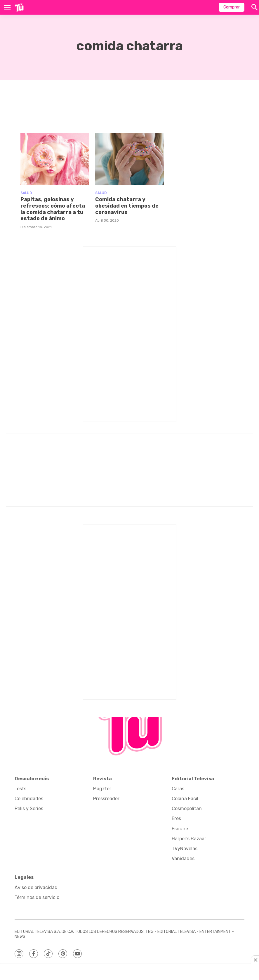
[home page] (19, 7)
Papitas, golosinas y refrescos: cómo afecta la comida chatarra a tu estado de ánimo (53, 209)
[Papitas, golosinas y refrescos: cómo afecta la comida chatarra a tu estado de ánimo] (55, 159)
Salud (26, 193)
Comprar (232, 7)
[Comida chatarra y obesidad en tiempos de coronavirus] (130, 159)
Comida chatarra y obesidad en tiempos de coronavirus (127, 206)
